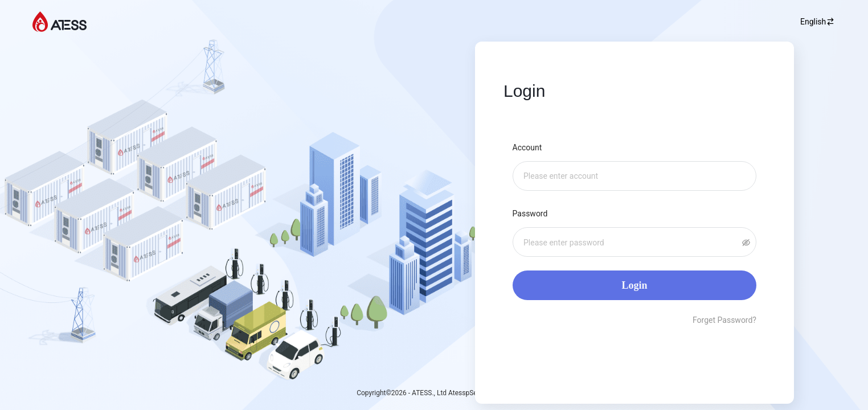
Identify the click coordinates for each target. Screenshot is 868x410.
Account (529, 147)
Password (534, 214)
